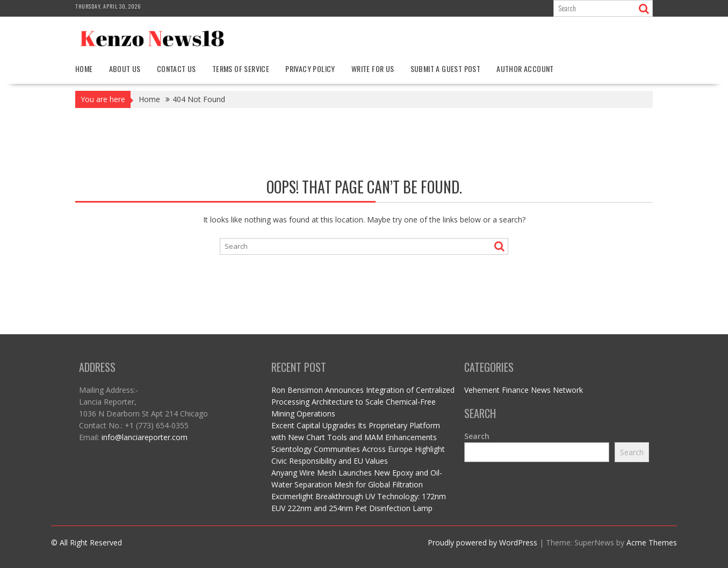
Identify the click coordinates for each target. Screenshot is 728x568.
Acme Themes (652, 542)
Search (477, 436)
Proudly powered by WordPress (482, 542)
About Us (125, 69)
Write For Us (373, 69)
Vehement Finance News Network (524, 390)
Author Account (525, 69)
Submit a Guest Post (446, 69)
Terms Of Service (241, 69)
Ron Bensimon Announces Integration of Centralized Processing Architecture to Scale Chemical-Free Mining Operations (363, 402)
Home (84, 69)
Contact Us (176, 69)
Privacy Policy (310, 69)
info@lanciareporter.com (145, 437)
